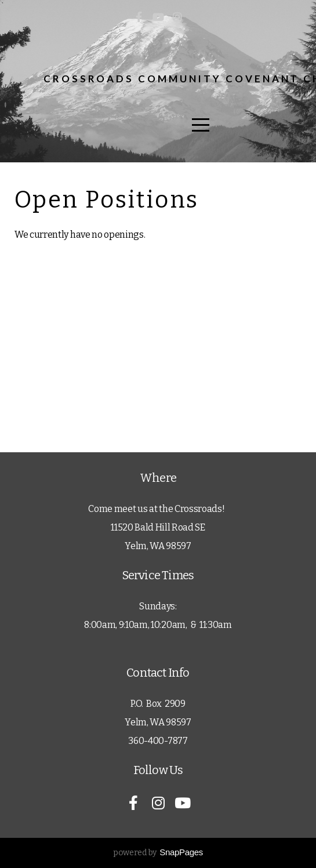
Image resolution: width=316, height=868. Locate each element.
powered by (158, 853)
